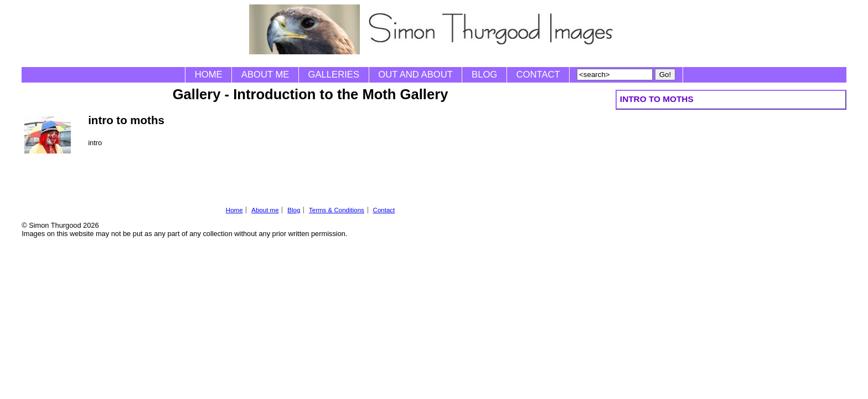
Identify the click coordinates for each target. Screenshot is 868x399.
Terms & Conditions (337, 210)
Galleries (334, 75)
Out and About (415, 75)
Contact (538, 75)
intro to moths (657, 99)
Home (209, 75)
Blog (484, 75)
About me (265, 75)
